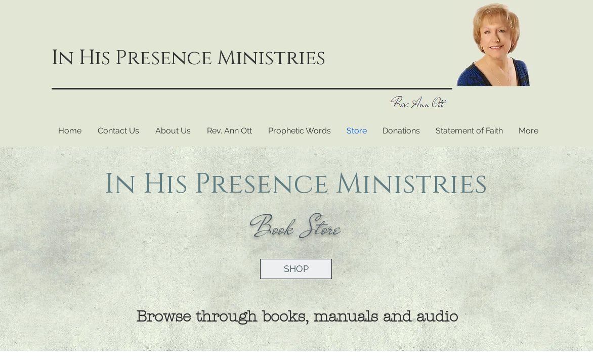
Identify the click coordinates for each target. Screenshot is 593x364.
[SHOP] (296, 269)
